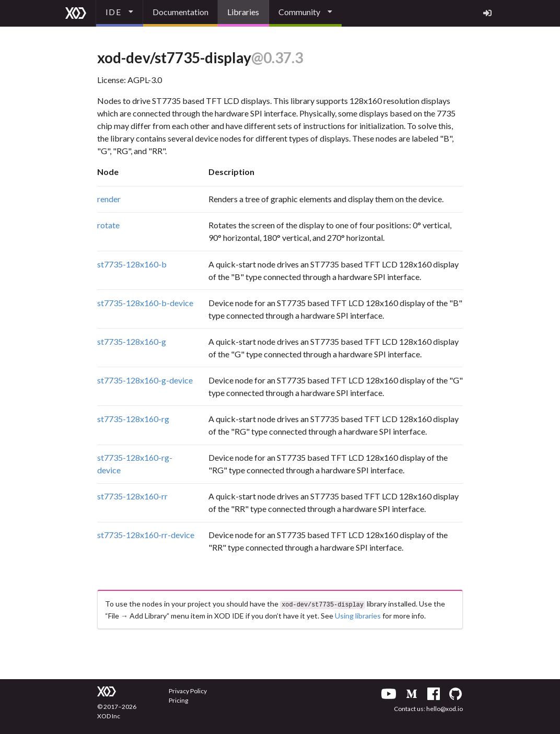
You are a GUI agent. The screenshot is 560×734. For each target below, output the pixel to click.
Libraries (243, 12)
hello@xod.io (445, 708)
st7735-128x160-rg (133, 419)
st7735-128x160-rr (132, 496)
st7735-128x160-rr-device (146, 535)
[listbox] (120, 13)
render (109, 199)
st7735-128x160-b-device (145, 303)
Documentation (180, 12)
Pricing (178, 699)
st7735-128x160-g (132, 341)
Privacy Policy (188, 690)
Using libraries (358, 615)
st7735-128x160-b (132, 264)
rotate (108, 225)
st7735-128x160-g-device (145, 380)
